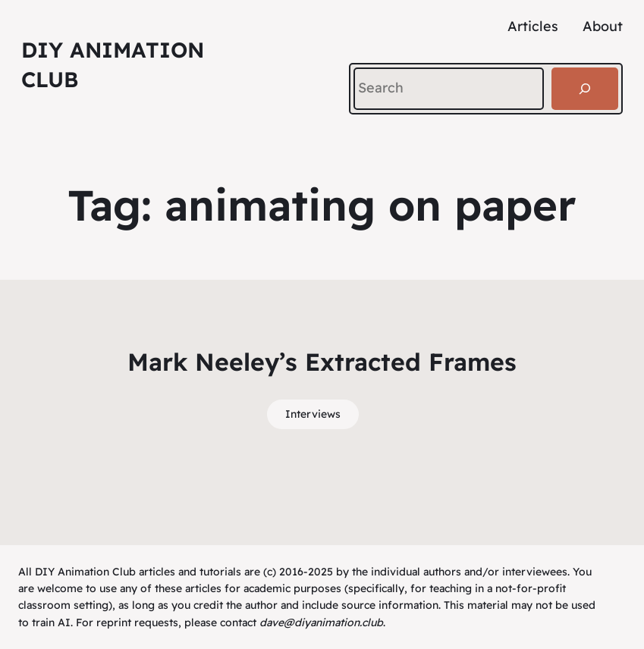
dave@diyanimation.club (321, 622)
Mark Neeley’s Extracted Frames (322, 362)
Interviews (313, 414)
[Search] (585, 89)
